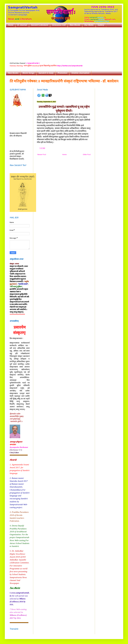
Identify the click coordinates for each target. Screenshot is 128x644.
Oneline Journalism (80, 73)
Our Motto (89, 25)
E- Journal (22, 25)
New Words (75, 25)
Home (11, 25)
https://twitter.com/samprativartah (70, 66)
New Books (13, 73)
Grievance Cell (59, 25)
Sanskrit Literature (40, 25)
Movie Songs (28, 73)
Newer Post (42, 155)
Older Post (87, 155)
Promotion (62, 73)
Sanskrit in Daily (46, 73)
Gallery (101, 25)
